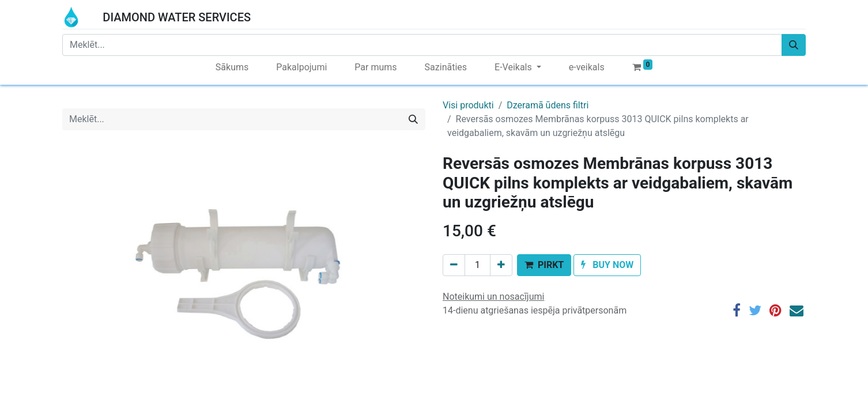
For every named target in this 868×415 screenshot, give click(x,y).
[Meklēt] (794, 45)
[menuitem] (232, 67)
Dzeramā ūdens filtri (548, 105)
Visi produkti (468, 105)
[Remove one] (454, 265)
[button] (544, 265)
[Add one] (501, 265)
